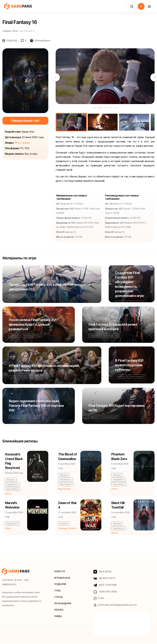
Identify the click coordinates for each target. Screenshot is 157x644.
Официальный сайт (25, 121)
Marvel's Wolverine (12, 506)
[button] (132, 6)
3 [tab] (105, 108)
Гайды (58, 617)
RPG (17, 143)
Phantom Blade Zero (119, 457)
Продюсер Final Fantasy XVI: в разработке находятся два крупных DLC (49, 287)
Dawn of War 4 (68, 506)
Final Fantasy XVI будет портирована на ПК (116, 408)
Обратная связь (105, 593)
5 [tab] (115, 108)
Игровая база (62, 578)
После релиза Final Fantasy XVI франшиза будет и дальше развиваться (33, 324)
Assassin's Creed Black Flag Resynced (14, 461)
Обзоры (59, 611)
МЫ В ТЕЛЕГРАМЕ (105, 586)
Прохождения (63, 604)
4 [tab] (110, 108)
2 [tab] (100, 108)
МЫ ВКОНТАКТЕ (104, 579)
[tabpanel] (105, 76)
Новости (14, 296)
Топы (57, 591)
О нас (99, 599)
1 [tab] (95, 108)
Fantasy (25, 143)
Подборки (60, 585)
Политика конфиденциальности (115, 606)
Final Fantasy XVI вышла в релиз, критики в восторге (113, 327)
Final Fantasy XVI (30, 296)
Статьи (58, 598)
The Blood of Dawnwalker (68, 457)
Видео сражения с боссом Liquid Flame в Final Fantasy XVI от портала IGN (36, 406)
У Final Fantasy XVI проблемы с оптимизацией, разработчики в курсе (44, 368)
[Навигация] (149, 6)
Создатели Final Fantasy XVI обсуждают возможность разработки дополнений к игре (129, 284)
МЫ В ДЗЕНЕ (102, 572)
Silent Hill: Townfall (118, 506)
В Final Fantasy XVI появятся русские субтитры (129, 365)
